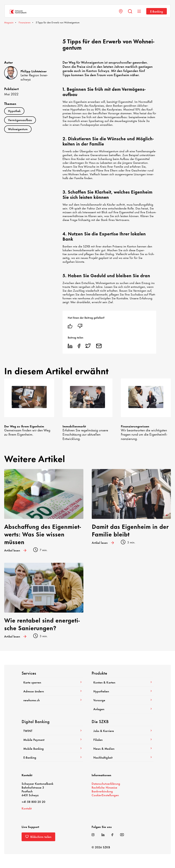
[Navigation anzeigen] (139, 11)
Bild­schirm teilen (38, 836)
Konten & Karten (122, 682)
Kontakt (27, 808)
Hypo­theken (122, 691)
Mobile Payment (52, 739)
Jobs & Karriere (122, 731)
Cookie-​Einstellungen (105, 795)
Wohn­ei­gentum (18, 129)
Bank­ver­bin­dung (102, 791)
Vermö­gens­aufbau (20, 120)
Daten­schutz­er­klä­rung (106, 783)
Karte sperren (52, 682)
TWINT (52, 731)
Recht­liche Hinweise (104, 787)
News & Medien (122, 748)
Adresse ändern (52, 691)
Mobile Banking (52, 748)
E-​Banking (157, 11)
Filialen (122, 739)
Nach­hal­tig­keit (122, 757)
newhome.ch (52, 700)
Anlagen (122, 709)
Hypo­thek (14, 111)
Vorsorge (122, 700)
